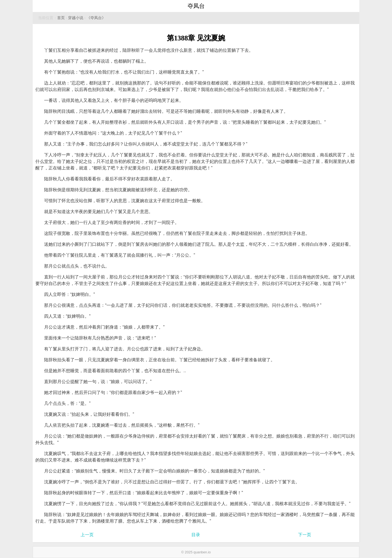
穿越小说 (76, 18)
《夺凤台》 (96, 18)
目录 (196, 535)
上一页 (87, 535)
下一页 (305, 535)
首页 (61, 18)
